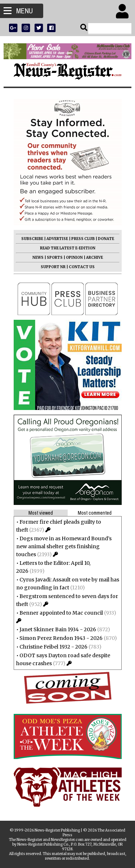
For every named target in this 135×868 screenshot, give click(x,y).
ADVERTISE (57, 239)
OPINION (74, 258)
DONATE (106, 239)
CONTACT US (82, 267)
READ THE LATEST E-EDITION (68, 248)
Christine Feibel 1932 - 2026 (53, 647)
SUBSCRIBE (32, 239)
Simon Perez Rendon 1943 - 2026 (61, 638)
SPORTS (55, 258)
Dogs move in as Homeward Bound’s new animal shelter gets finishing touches (64, 546)
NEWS (38, 258)
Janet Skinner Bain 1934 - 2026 (58, 629)
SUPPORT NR (53, 267)
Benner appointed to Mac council (61, 613)
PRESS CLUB (83, 239)
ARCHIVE (94, 258)
